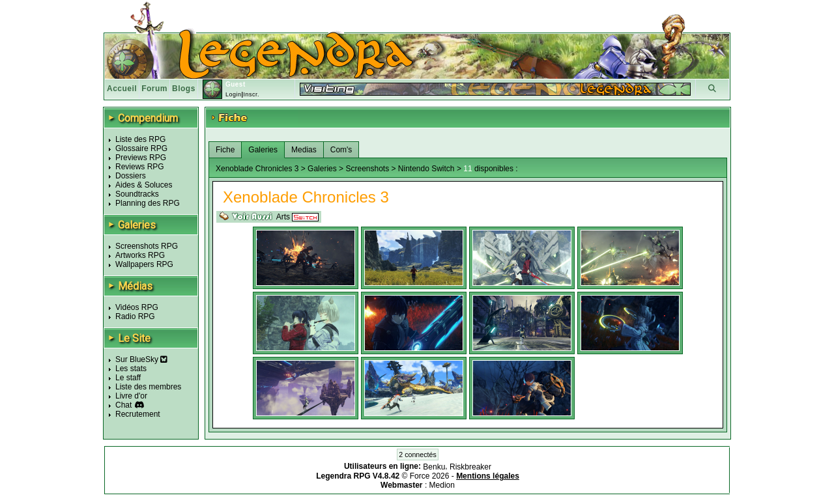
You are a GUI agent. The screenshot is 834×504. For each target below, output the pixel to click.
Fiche (225, 150)
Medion (442, 485)
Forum (154, 89)
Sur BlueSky (141, 359)
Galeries (263, 150)
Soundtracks (137, 194)
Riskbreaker (470, 467)
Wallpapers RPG (144, 264)
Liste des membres (148, 387)
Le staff (128, 378)
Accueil (122, 89)
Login (234, 94)
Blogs (184, 89)
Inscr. (251, 94)
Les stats (131, 369)
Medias (304, 150)
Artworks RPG (140, 255)
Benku (434, 467)
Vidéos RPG (137, 307)
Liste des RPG (140, 139)
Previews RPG (141, 158)
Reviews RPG (140, 167)
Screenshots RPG (147, 246)
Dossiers (131, 176)
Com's (341, 150)
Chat (123, 405)
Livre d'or (131, 396)
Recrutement (138, 414)
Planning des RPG (148, 203)
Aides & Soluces (144, 185)
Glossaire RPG (141, 148)
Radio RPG (135, 316)
